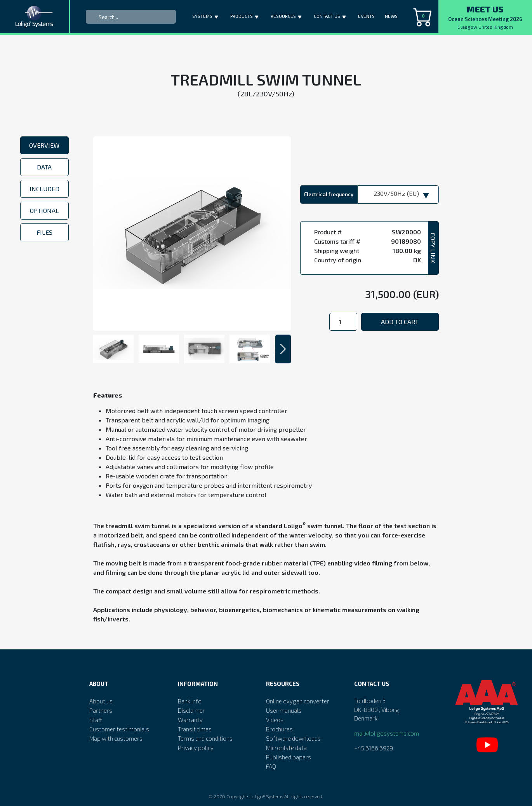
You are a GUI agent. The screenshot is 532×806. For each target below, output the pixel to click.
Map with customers (116, 738)
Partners (101, 710)
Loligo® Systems (266, 796)
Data (44, 167)
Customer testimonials (119, 729)
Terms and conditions (205, 738)
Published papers (289, 757)
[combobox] (398, 195)
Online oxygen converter (298, 701)
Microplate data (286, 748)
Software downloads (293, 738)
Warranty (190, 720)
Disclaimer (191, 710)
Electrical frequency (329, 194)
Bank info (190, 701)
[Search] (131, 17)
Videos (275, 720)
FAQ (271, 766)
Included (44, 189)
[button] (217, 15)
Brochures (279, 729)
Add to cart (400, 322)
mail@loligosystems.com (387, 733)
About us (101, 701)
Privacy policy (196, 748)
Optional (44, 210)
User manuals (284, 710)
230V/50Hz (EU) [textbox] (396, 193)
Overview (44, 145)
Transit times (195, 729)
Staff (96, 720)
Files (44, 232)
